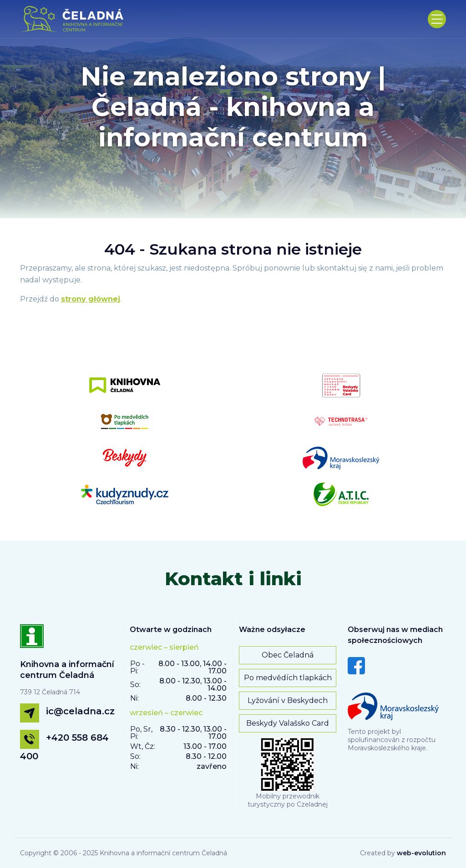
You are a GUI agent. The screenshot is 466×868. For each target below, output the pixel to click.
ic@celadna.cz (80, 711)
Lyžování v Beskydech (288, 700)
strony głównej (91, 299)
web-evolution (421, 853)
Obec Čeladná (288, 655)
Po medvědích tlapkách (288, 678)
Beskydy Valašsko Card (288, 723)
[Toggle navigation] (437, 19)
